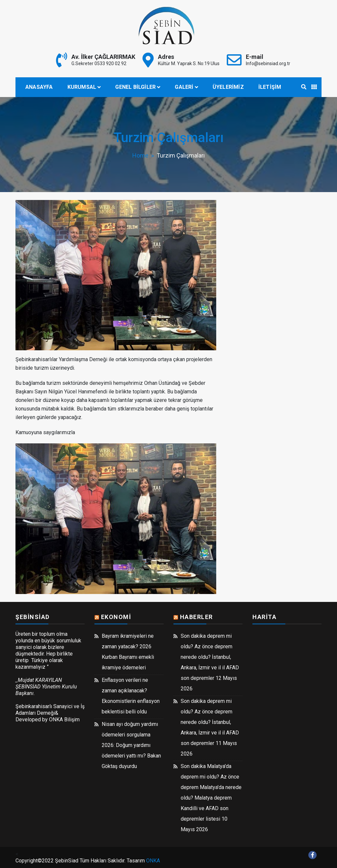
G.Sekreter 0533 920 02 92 (99, 63)
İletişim (270, 87)
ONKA (153, 861)
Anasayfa (39, 87)
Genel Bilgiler (135, 87)
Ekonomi (116, 617)
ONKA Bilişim (64, 719)
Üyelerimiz (228, 87)
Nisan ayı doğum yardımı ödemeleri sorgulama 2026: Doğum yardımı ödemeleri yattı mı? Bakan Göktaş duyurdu (131, 745)
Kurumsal (82, 87)
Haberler (196, 617)
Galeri (184, 87)
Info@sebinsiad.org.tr (268, 63)
